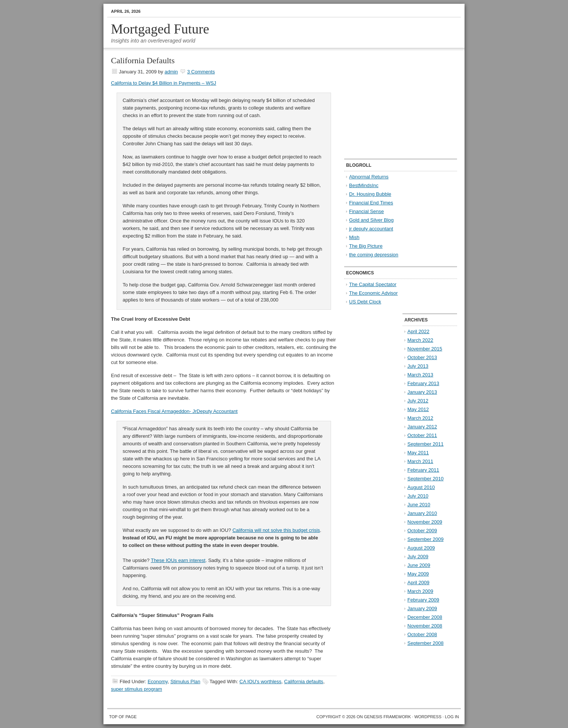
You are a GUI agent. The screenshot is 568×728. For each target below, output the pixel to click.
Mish (354, 237)
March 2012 (420, 418)
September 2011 (425, 444)
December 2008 (425, 617)
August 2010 (421, 487)
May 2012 (418, 409)
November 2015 (425, 349)
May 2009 (418, 574)
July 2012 (418, 401)
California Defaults (143, 60)
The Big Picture (366, 246)
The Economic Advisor (373, 293)
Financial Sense (367, 211)
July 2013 (418, 366)
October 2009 (422, 531)
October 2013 (422, 357)
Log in (452, 717)
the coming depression (374, 255)
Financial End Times (371, 203)
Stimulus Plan (185, 682)
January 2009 (422, 608)
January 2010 (422, 513)
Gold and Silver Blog (371, 220)
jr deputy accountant (371, 229)
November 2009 (425, 522)
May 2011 (418, 453)
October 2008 (422, 634)
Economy (157, 682)
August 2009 (421, 548)
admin (171, 72)
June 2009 (419, 565)
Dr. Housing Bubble (370, 194)
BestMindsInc (364, 185)
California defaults (304, 682)
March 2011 (420, 461)
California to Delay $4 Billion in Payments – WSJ (164, 83)
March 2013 (420, 375)
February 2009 (423, 600)
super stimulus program (137, 689)
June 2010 (419, 505)
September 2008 (425, 643)
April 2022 (418, 331)
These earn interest (178, 560)
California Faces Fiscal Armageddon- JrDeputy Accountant (174, 411)
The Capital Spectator (373, 284)
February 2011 (423, 470)
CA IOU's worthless (261, 682)
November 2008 (425, 626)
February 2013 (423, 383)
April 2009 (418, 583)
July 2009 (418, 557)
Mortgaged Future (160, 29)
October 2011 (422, 435)
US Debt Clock (365, 302)
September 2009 (425, 539)
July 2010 (418, 496)
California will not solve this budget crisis (276, 530)
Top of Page (123, 717)
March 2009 (420, 591)
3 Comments (201, 72)
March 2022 (420, 340)
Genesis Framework (388, 717)
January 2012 (422, 427)
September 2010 (425, 479)
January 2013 (422, 392)
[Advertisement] (391, 104)
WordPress (428, 717)
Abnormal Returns (369, 177)
